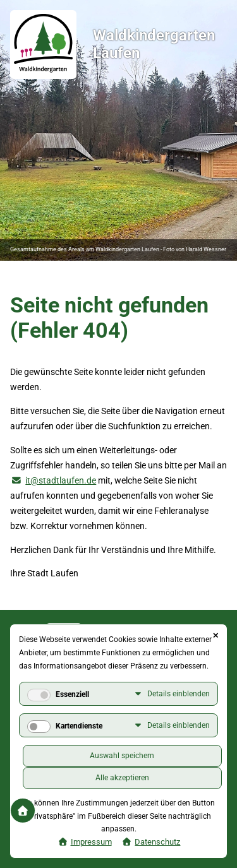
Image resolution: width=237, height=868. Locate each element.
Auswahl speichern (122, 756)
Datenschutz (157, 842)
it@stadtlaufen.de (61, 480)
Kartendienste (79, 726)
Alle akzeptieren (122, 778)
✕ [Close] (216, 636)
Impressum (91, 842)
